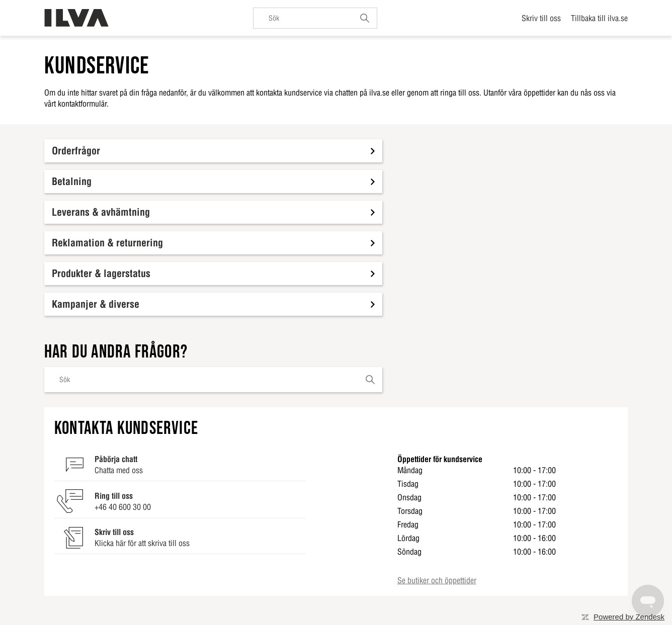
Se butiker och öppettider (437, 580)
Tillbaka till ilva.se (599, 18)
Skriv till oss (541, 18)
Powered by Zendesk (629, 617)
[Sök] (315, 18)
